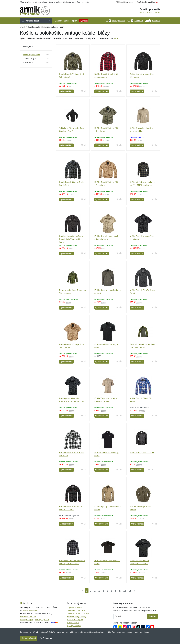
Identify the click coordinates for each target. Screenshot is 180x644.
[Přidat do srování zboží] (85, 91)
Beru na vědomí (29, 638)
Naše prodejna (26, 620)
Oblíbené (134, 21)
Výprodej (84, 21)
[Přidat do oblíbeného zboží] (82, 91)
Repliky (74, 21)
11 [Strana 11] (130, 591)
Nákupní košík (114, 21)
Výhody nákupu (41, 2)
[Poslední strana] (134, 591)
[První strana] (82, 591)
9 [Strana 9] (120, 591)
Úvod (22, 27)
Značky (59, 21)
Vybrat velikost (66, 91)
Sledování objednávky (72, 2)
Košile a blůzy (29, 58)
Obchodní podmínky (76, 610)
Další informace (47, 638)
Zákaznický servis (27, 2)
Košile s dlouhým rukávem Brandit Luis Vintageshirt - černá (71, 239)
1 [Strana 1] (87, 591)
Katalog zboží (36, 21)
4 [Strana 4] (99, 591)
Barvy (66, 21)
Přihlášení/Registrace (125, 2)
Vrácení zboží (73, 623)
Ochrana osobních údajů (78, 613)
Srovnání (151, 21)
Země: (148, 2)
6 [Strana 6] (107, 591)
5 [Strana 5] (103, 591)
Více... (117, 38)
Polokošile (28, 62)
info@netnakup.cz (30, 610)
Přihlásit (152, 616)
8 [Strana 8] (116, 591)
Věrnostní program (75, 620)
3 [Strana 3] (95, 591)
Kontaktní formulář (28, 616)
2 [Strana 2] (91, 591)
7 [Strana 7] (112, 591)
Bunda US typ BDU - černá (142, 452)
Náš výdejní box (42, 620)
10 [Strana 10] (125, 591)
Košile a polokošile (31, 55)
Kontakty (85, 2)
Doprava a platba (55, 2)
